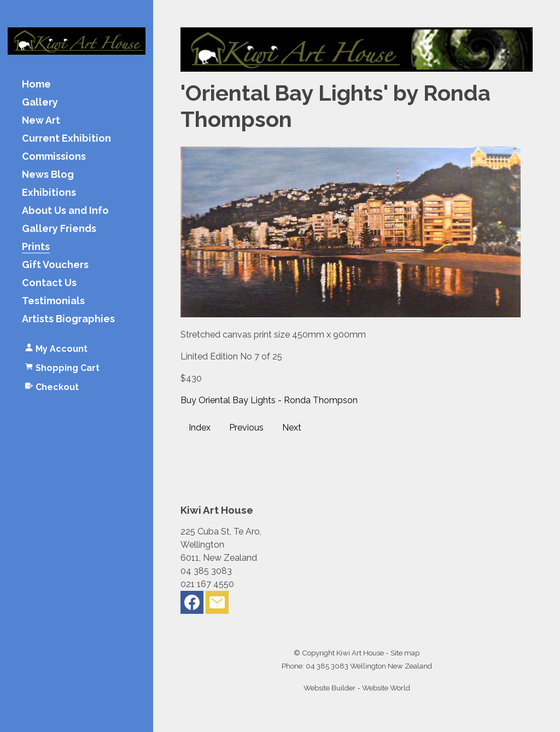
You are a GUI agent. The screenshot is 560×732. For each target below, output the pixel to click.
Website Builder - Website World (357, 688)
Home (36, 85)
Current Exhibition (66, 139)
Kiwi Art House (360, 653)
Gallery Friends (59, 229)
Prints (36, 247)
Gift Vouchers (55, 265)
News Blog (48, 175)
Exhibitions (49, 193)
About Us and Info (65, 211)
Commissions (54, 157)
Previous (246, 428)
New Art (41, 121)
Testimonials (53, 301)
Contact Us (49, 283)
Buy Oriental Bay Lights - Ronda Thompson (269, 400)
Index (200, 428)
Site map (405, 653)
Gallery (40, 103)
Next (292, 428)
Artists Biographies (68, 319)
